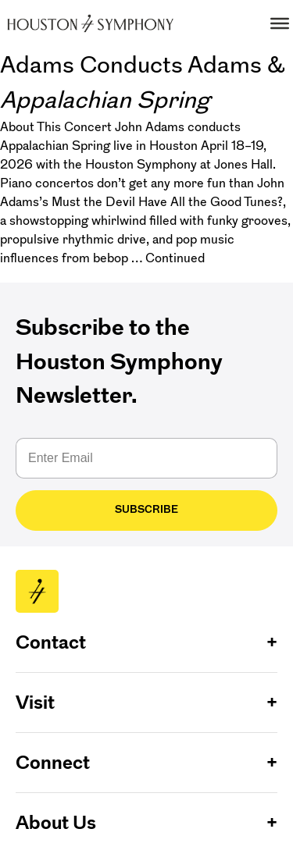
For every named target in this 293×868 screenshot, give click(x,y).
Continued (175, 258)
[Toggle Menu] (280, 23)
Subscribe (146, 509)
